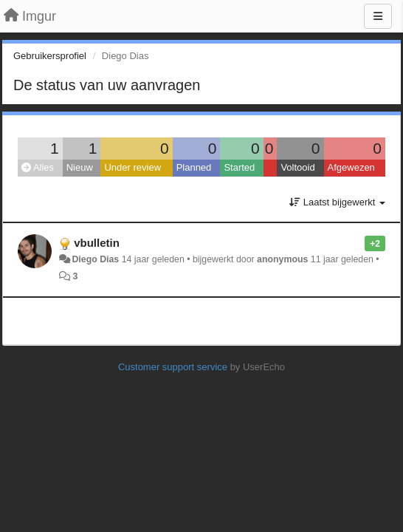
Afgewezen (351, 167)
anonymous (282, 259)
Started (239, 167)
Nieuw (80, 167)
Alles (38, 167)
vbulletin (97, 243)
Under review (132, 167)
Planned (194, 167)
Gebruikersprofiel (50, 56)
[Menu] (378, 16)
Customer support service (173, 367)
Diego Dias (95, 259)
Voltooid (297, 167)
